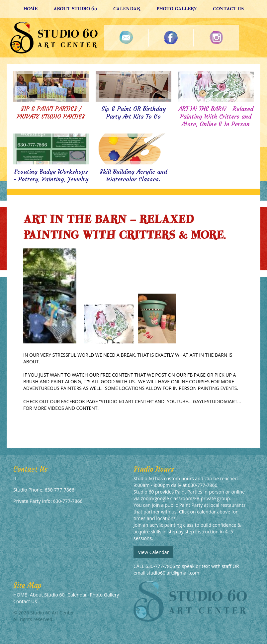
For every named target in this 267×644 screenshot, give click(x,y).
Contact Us (228, 9)
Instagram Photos (216, 38)
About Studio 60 (75, 9)
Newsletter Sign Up (126, 38)
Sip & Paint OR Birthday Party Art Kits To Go (133, 113)
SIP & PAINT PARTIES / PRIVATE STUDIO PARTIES (51, 113)
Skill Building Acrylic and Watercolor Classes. (133, 175)
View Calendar (153, 552)
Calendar (127, 9)
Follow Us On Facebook (171, 38)
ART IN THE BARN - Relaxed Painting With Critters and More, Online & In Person (216, 116)
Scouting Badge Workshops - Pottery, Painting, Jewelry (51, 175)
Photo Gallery (177, 9)
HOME (30, 9)
